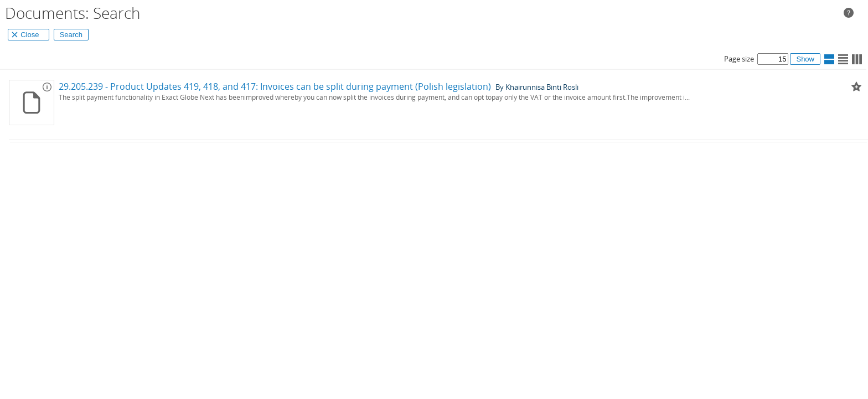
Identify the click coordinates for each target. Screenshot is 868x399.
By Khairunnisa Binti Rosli (537, 86)
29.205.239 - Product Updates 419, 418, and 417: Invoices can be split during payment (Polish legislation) (275, 86)
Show (805, 59)
